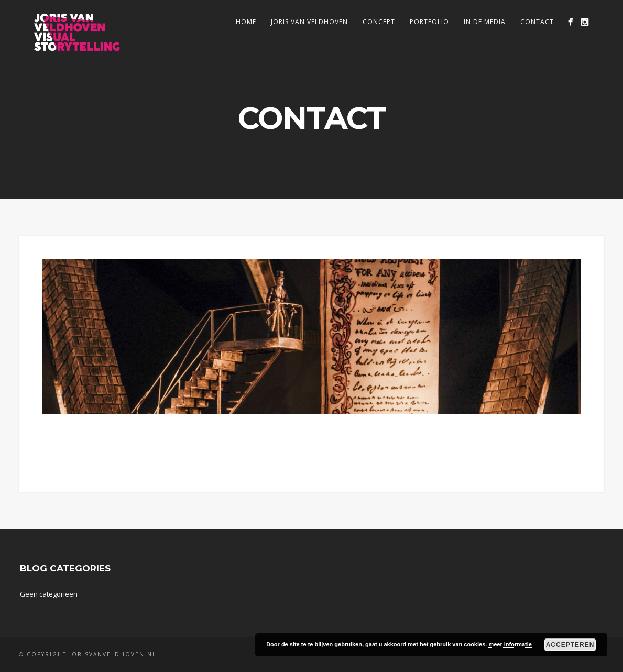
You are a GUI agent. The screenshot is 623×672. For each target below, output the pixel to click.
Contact (537, 22)
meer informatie (510, 644)
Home (246, 22)
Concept (379, 22)
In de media (485, 22)
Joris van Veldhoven (309, 22)
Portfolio (429, 22)
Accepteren (570, 645)
